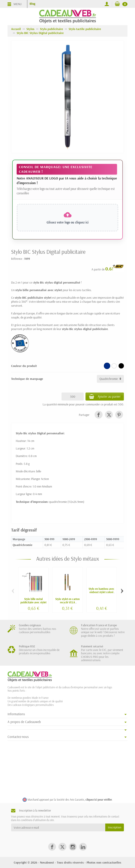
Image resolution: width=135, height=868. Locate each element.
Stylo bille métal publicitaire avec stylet (33, 601)
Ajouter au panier (104, 397)
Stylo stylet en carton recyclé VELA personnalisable (67, 602)
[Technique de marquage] (110, 379)
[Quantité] (71, 397)
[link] (98, 415)
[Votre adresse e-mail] (58, 827)
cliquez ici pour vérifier (99, 800)
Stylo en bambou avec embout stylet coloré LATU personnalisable (101, 592)
